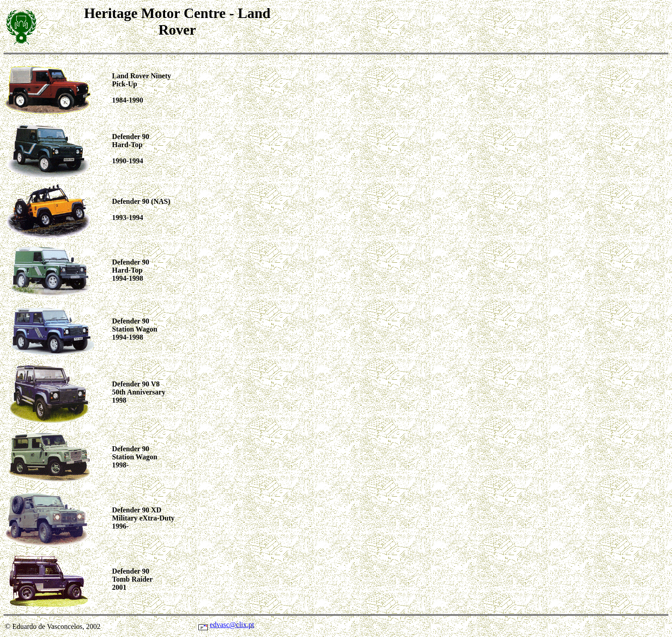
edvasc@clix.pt (232, 625)
